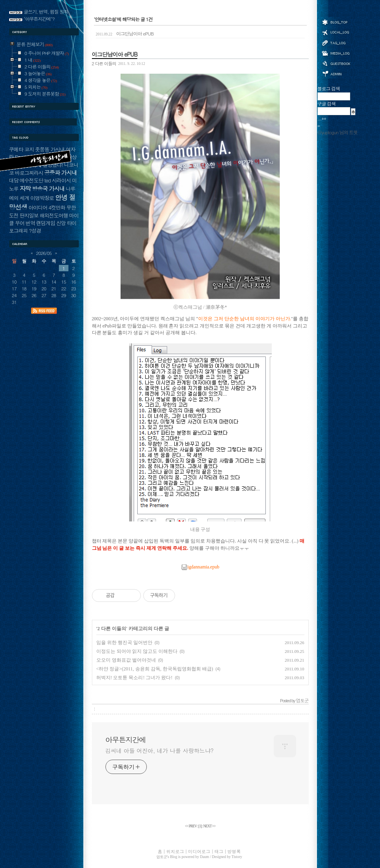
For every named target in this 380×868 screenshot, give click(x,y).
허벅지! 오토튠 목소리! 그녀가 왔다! (134, 678)
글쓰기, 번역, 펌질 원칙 (46, 12)
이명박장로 (42, 198)
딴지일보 (29, 215)
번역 (30, 223)
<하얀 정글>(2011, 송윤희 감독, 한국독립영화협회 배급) (155, 669)
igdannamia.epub (200, 567)
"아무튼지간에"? (39, 19)
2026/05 (44, 253)
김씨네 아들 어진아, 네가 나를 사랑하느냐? (160, 750)
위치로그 (336, 32)
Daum (205, 857)
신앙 (61, 223)
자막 (25, 188)
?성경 (35, 230)
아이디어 (38, 207)
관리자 (336, 73)
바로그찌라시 (29, 173)
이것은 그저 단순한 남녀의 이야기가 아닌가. (245, 319)
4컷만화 (57, 207)
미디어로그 (336, 53)
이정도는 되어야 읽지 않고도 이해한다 (137, 651)
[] (200, 826)
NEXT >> (209, 826)
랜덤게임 (46, 223)
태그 (336, 43)
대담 (14, 180)
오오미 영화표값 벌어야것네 (126, 660)
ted (47, 180)
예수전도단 (31, 180)
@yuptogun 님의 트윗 (338, 132)
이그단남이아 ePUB (125, 33)
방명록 (336, 63)
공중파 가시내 (60, 172)
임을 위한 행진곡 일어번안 (124, 643)
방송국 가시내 (48, 188)
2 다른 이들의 (104, 63)
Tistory (237, 857)
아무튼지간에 (126, 740)
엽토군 (162, 857)
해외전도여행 (54, 215)
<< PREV (191, 826)
